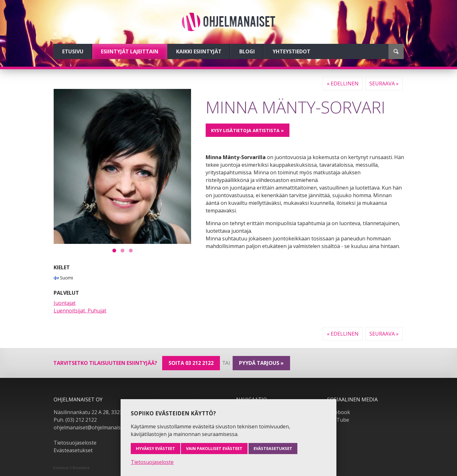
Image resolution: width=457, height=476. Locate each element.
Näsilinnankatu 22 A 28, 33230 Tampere (101, 412)
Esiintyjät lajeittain (130, 51)
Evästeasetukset (73, 450)
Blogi (247, 51)
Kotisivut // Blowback (71, 468)
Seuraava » (384, 84)
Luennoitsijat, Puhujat (80, 311)
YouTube (338, 420)
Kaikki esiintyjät (199, 51)
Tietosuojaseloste (75, 443)
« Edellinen (343, 84)
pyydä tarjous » (261, 363)
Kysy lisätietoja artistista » (247, 130)
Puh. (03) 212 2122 (75, 420)
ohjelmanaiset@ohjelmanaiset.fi (91, 427)
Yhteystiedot (291, 51)
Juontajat (65, 303)
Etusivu (73, 51)
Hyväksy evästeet (156, 448)
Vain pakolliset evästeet (214, 448)
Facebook (339, 412)
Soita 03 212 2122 (191, 363)
